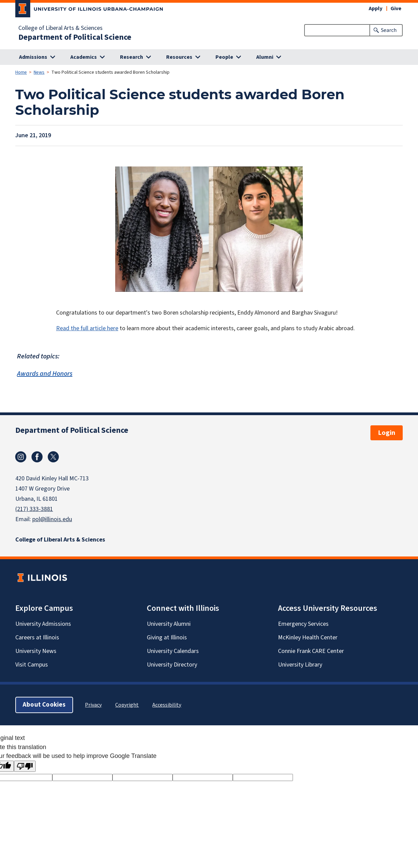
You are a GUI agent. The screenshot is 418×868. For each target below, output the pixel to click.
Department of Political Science (75, 37)
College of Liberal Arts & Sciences (60, 28)
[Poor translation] (25, 766)
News (39, 72)
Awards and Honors (45, 374)
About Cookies (44, 705)
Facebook (37, 457)
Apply (376, 8)
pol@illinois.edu (52, 519)
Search (389, 30)
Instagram (21, 457)
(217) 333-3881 (34, 509)
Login (387, 433)
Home (21, 72)
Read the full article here (87, 328)
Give (396, 8)
